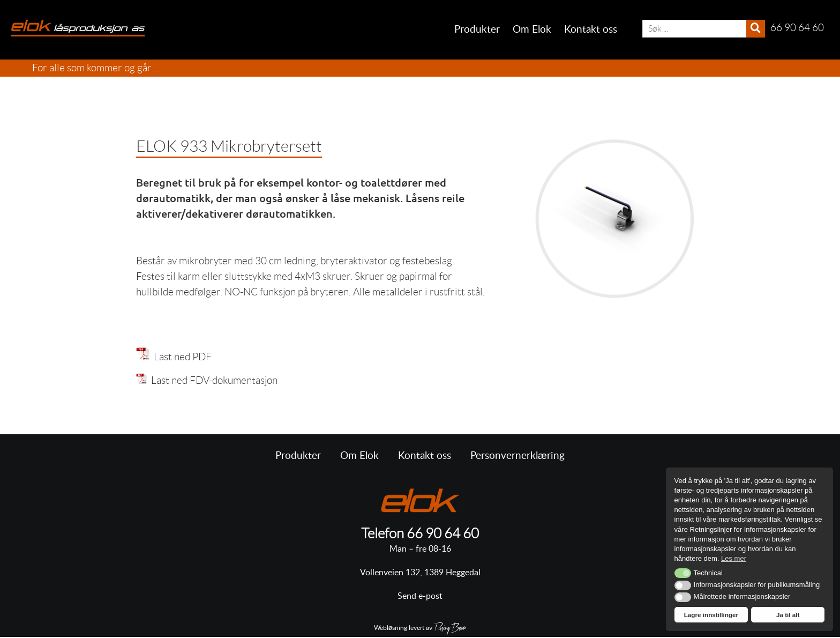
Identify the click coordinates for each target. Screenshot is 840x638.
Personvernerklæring (517, 456)
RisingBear (450, 629)
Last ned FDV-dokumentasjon (207, 380)
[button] (683, 573)
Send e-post (420, 596)
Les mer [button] (734, 558)
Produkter (477, 30)
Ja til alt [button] (788, 615)
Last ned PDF (181, 357)
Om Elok (532, 30)
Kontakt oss (591, 30)
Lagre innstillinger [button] (711, 615)
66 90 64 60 (443, 533)
